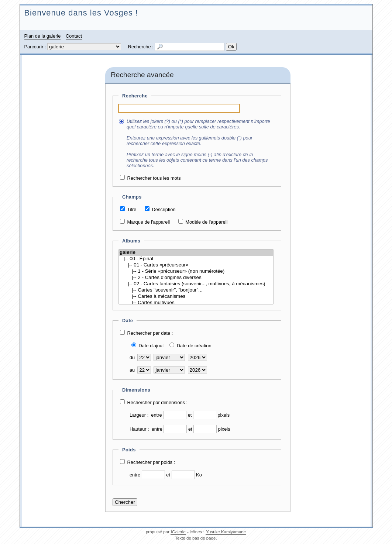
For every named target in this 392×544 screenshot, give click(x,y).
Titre (132, 209)
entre (156, 415)
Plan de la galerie (43, 36)
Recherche (140, 47)
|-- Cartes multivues (196, 303)
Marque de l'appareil (149, 222)
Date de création (194, 346)
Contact (74, 36)
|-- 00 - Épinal (196, 259)
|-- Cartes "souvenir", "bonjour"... (196, 290)
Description (164, 209)
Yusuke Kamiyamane (226, 532)
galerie (196, 253)
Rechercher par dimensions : (158, 402)
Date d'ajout (151, 346)
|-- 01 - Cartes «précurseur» (196, 265)
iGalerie (178, 532)
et (190, 415)
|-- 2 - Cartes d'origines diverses (196, 278)
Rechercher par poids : (151, 462)
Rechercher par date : (150, 333)
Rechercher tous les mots (154, 178)
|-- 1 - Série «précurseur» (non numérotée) (196, 271)
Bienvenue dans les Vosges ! (81, 13)
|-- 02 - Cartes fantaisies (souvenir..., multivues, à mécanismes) (196, 284)
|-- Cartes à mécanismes (196, 297)
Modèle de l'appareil (206, 222)
